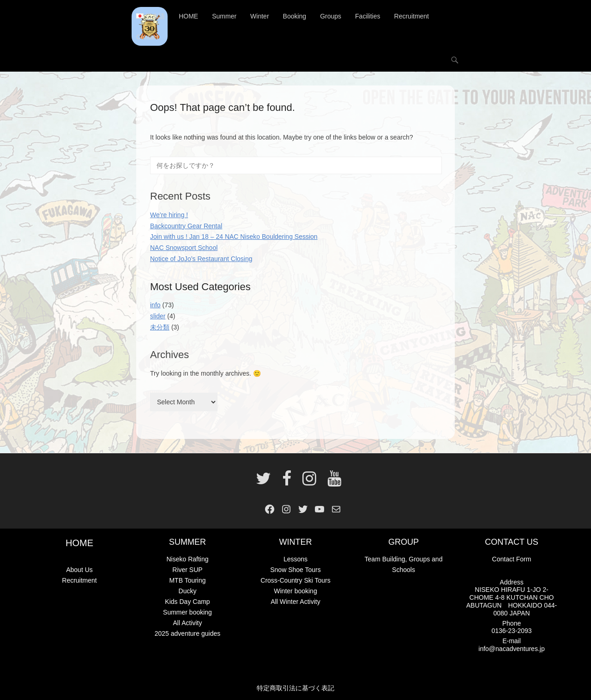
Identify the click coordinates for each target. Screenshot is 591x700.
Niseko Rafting (187, 559)
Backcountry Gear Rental (186, 226)
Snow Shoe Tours (295, 570)
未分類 (160, 327)
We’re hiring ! (169, 215)
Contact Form (512, 559)
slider (158, 316)
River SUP (187, 570)
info (155, 305)
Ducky (188, 591)
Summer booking (187, 612)
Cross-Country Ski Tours (295, 580)
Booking (295, 16)
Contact (147, 37)
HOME (188, 16)
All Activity (187, 623)
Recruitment (412, 16)
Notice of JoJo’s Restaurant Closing (201, 259)
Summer (224, 16)
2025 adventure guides (187, 633)
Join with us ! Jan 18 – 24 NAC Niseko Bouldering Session (234, 237)
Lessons (295, 559)
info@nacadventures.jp (511, 649)
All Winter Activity (295, 602)
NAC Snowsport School (184, 248)
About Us (79, 570)
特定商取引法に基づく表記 (295, 688)
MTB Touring (187, 580)
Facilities (368, 16)
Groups (331, 16)
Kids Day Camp (187, 602)
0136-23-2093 (511, 631)
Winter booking (295, 591)
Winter (259, 16)
